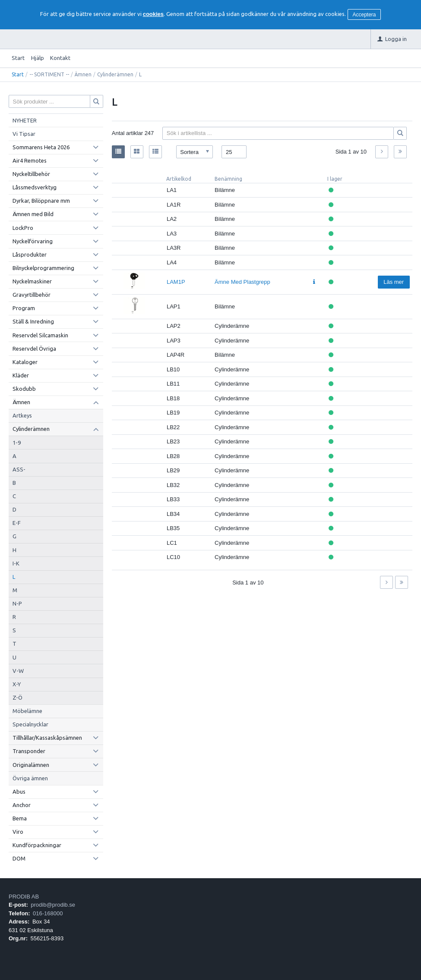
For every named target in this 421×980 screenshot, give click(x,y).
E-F (17, 523)
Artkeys (22, 415)
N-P (17, 603)
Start (18, 58)
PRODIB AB (24, 897)
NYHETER (25, 120)
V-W (18, 671)
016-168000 (48, 913)
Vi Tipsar (24, 134)
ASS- (19, 469)
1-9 (17, 443)
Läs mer (394, 282)
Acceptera (364, 15)
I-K (16, 563)
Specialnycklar (30, 724)
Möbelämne (27, 711)
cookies (153, 14)
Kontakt (60, 58)
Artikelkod (179, 179)
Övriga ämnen (30, 778)
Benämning (228, 179)
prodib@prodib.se (53, 905)
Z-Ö (17, 697)
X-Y (17, 684)
